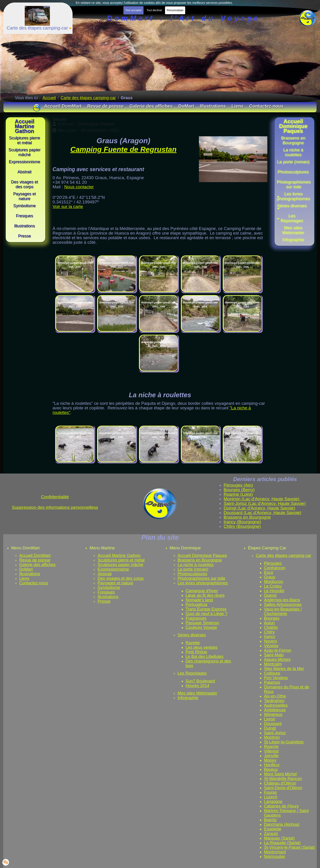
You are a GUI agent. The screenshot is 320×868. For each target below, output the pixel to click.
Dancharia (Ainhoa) (282, 824)
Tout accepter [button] (133, 10)
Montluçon (273, 582)
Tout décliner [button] (154, 10)
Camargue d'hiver (202, 591)
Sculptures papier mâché (120, 565)
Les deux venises (202, 647)
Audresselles (276, 705)
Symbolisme (109, 588)
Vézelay (271, 646)
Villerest (271, 751)
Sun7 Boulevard (200, 681)
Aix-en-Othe (275, 696)
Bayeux (271, 769)
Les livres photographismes (203, 583)
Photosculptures (192, 574)
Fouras (270, 792)
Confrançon (275, 568)
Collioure (272, 673)
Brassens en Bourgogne (200, 560)
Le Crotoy (273, 586)
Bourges (272, 618)
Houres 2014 (197, 686)
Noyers (270, 641)
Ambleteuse (275, 710)
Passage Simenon (202, 623)
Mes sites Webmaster (197, 693)
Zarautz (271, 834)
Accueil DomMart (35, 556)
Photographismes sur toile (201, 578)
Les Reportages (192, 673)
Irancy (270, 637)
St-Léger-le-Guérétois (284, 742)
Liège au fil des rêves (205, 595)
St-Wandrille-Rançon (283, 779)
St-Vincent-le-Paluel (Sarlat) (289, 847)
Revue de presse (35, 560)
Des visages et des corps (121, 578)
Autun (269, 623)
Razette (193, 643)
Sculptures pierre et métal (121, 560)
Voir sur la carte (68, 207)
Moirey (270, 760)
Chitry (269, 632)
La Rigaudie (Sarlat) (282, 843)
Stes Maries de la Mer (284, 669)
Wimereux (273, 715)
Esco (268, 572)
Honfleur (272, 765)
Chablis (271, 627)
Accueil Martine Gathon (119, 556)
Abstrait (104, 574)
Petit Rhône (196, 652)
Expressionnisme (113, 569)
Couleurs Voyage (201, 627)
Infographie (188, 698)
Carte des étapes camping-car (283, 556)
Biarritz (270, 820)
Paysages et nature (115, 583)
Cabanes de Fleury (281, 806)
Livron (270, 719)
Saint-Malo (274, 655)
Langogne (273, 802)
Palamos (272, 682)
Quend (270, 595)
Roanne (271, 747)
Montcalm (273, 664)
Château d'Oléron (280, 783)
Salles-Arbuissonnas (283, 605)
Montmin (272, 737)
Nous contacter (79, 187)
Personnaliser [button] (175, 10)
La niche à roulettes (196, 565)
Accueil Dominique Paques (202, 556)
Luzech (271, 797)
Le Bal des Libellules (205, 657)
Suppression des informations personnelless (55, 507)
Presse (104, 601)
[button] (293, 207)
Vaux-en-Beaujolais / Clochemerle (283, 611)
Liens (24, 578)
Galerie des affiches (37, 565)
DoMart (26, 569)
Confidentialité (55, 497)
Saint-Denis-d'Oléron (283, 788)
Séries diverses (192, 635)
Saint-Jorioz (275, 733)
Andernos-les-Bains (282, 600)
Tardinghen (274, 701)
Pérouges (273, 563)
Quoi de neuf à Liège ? (206, 614)
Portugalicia (196, 605)
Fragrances (196, 618)
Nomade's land (199, 600)
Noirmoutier (275, 857)
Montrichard (275, 852)
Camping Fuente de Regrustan (123, 149)
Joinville (271, 756)
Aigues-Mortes (277, 660)
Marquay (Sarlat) (279, 838)
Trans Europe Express (206, 609)
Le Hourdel (274, 591)
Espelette (273, 829)
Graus (270, 577)
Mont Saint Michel (280, 774)
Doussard (273, 724)
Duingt (270, 728)
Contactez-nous (34, 583)
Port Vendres (276, 678)
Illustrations (30, 574)
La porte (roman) (193, 569)
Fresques (106, 592)
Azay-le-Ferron (278, 650)
